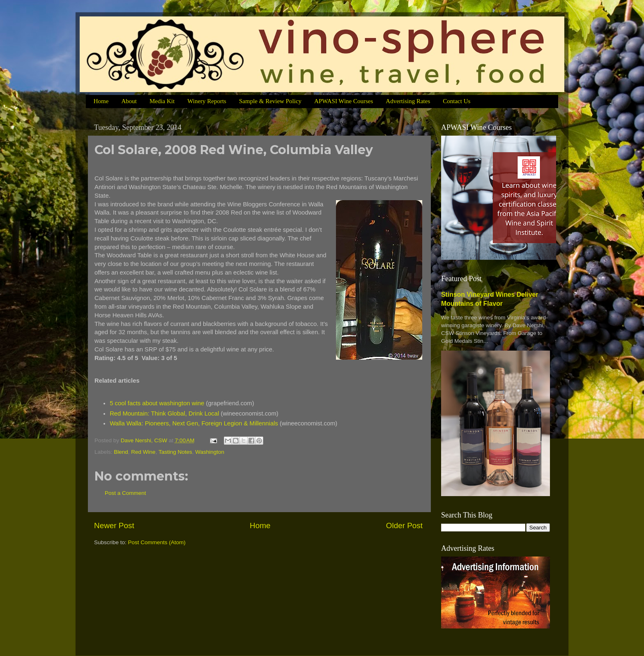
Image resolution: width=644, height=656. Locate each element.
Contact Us (457, 101)
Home (101, 101)
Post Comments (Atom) (157, 542)
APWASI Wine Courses (344, 101)
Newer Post (114, 525)
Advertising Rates (408, 101)
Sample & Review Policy (270, 101)
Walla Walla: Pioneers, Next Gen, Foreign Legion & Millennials (194, 423)
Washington (210, 452)
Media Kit (162, 101)
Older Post (404, 525)
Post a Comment (125, 493)
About (129, 101)
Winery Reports (207, 101)
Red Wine (143, 452)
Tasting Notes (175, 452)
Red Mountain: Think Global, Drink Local (164, 413)
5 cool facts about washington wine (157, 403)
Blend (121, 452)
